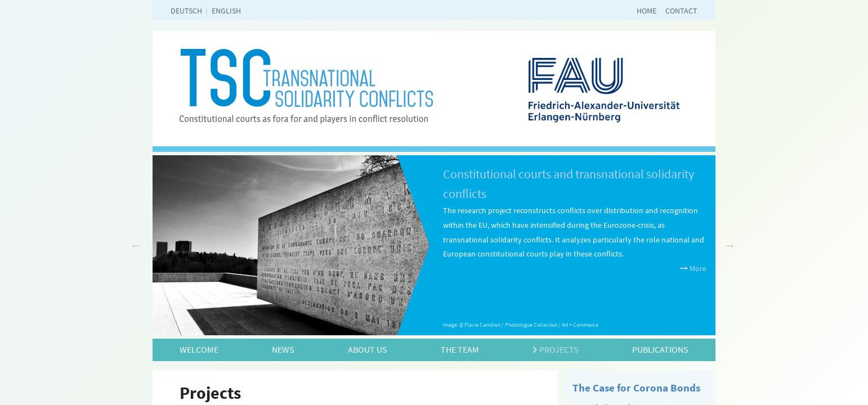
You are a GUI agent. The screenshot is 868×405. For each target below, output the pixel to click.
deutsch (186, 11)
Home (646, 11)
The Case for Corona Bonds (636, 388)
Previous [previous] (136, 245)
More (693, 268)
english (226, 11)
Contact (681, 11)
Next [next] (730, 245)
